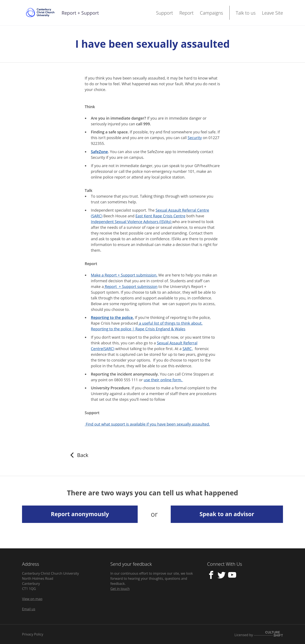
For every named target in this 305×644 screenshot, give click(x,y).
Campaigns (211, 13)
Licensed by (259, 634)
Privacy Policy (33, 634)
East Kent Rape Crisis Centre (160, 216)
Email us (29, 609)
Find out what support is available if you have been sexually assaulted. (147, 424)
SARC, (188, 349)
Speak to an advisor (227, 514)
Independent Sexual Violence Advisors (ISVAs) (132, 222)
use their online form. (164, 380)
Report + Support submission (131, 286)
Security (195, 138)
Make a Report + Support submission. (124, 275)
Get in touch (120, 589)
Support (165, 13)
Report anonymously (80, 514)
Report (186, 13)
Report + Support (80, 13)
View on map (32, 599)
